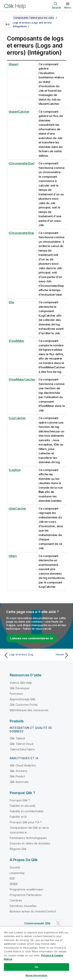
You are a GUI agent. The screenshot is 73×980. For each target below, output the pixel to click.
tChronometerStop (21, 233)
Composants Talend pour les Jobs (34, 18)
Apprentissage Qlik (22, 699)
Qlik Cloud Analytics (23, 765)
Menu (68, 7)
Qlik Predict (17, 776)
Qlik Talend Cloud (22, 744)
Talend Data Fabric (22, 749)
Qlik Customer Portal (24, 705)
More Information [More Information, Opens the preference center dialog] (36, 975)
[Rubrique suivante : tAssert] (54, 655)
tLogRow (15, 470)
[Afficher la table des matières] (8, 18)
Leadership (17, 873)
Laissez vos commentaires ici (32, 638)
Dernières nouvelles (23, 906)
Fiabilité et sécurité (22, 806)
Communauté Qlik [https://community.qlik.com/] (37, 923)
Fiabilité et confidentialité (26, 811)
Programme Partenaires (26, 895)
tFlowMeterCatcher (22, 379)
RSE (12, 878)
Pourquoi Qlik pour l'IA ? (26, 822)
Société (15, 867)
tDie (11, 302)
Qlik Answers (18, 771)
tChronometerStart (22, 163)
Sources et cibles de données (30, 843)
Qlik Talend (17, 738)
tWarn (13, 556)
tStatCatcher (17, 509)
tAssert (14, 64)
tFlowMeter (17, 341)
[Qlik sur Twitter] (58, 923)
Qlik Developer (20, 688)
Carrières (16, 900)
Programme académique (26, 889)
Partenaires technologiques (28, 838)
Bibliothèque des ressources (29, 710)
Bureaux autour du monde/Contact (33, 911)
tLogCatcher (17, 418)
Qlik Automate (19, 782)
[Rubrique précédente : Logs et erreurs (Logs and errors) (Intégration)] (19, 655)
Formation (16, 694)
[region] (36, 953)
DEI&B (14, 884)
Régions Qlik (18, 849)
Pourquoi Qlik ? (20, 800)
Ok (36, 967)
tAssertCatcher (19, 112)
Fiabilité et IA (18, 817)
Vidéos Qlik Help (21, 683)
